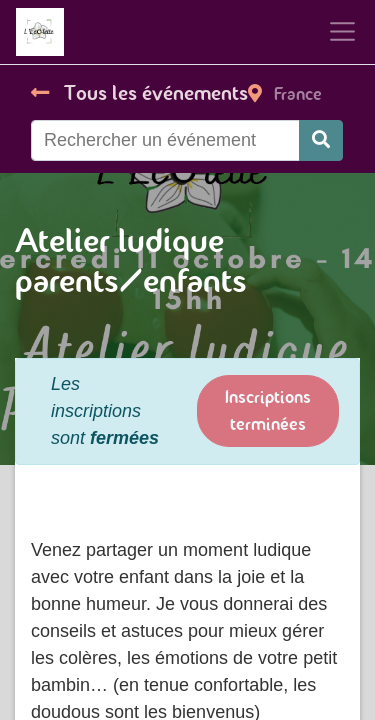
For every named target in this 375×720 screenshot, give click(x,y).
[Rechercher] (321, 140)
